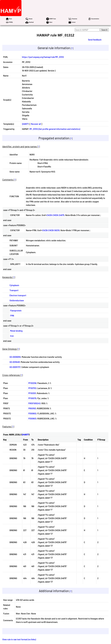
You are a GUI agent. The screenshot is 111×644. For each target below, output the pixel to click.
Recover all (36, 124)
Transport (14, 290)
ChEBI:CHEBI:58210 (51, 230)
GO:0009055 (15, 357)
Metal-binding (16, 331)
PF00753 (32, 388)
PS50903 (32, 418)
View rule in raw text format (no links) (19, 639)
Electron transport (18, 295)
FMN (12, 315)
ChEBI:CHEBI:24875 (55, 215)
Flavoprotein (16, 310)
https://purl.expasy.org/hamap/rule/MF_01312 (43, 57)
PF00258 (32, 383)
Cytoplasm (14, 285)
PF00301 (32, 393)
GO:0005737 (15, 367)
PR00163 (32, 408)
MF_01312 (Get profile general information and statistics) (55, 129)
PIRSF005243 (34, 403)
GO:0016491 (15, 362)
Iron (12, 336)
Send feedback (95, 40)
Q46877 (25, 124)
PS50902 (32, 413)
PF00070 (32, 398)
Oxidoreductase (17, 300)
